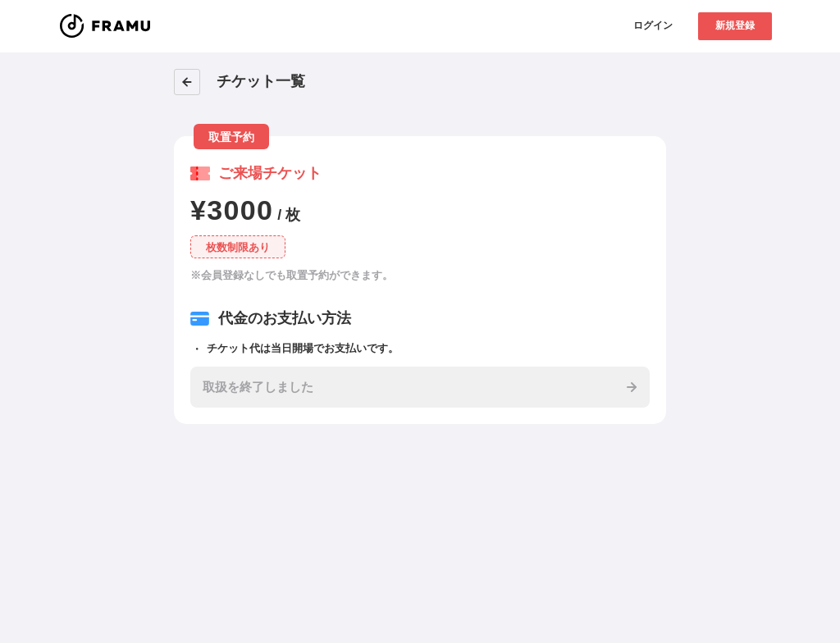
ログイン (653, 25)
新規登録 (735, 25)
